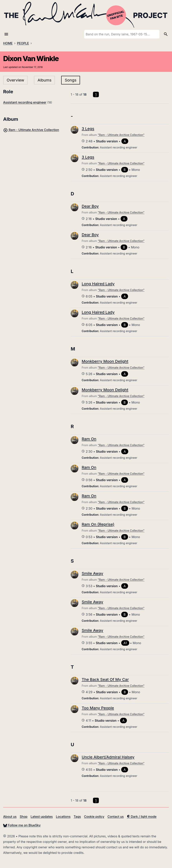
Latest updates (42, 817)
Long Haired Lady (98, 284)
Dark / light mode (142, 817)
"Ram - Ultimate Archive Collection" (121, 135)
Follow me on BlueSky (22, 825)
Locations (63, 817)
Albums (44, 80)
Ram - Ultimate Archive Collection (31, 130)
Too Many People (98, 708)
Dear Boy (90, 206)
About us (10, 817)
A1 (125, 643)
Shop (24, 817)
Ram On (89, 439)
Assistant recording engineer (25, 102)
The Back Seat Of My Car (105, 679)
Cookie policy (94, 817)
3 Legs (88, 129)
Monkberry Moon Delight (105, 361)
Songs (71, 80)
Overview (15, 80)
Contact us (116, 817)
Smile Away (92, 573)
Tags (77, 817)
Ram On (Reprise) (98, 524)
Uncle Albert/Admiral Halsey (108, 757)
